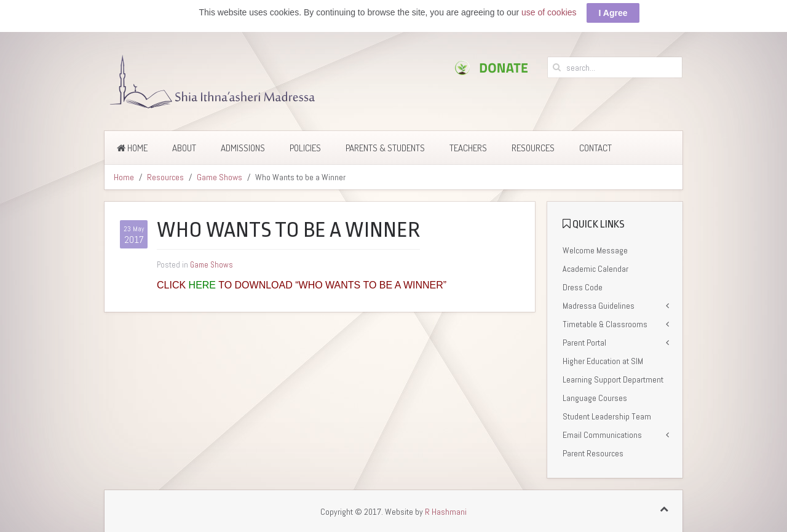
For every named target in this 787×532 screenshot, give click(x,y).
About (184, 145)
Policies (305, 145)
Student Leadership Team (607, 414)
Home (132, 145)
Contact (595, 145)
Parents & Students (385, 145)
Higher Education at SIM (603, 359)
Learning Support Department (613, 377)
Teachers (468, 145)
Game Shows (219, 175)
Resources (533, 145)
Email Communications (602, 432)
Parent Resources (593, 451)
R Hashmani (446, 509)
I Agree (613, 10)
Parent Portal (584, 340)
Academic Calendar (595, 266)
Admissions (243, 145)
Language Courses (595, 395)
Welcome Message (595, 248)
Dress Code (583, 285)
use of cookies (549, 10)
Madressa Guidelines (599, 303)
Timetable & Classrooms (605, 322)
